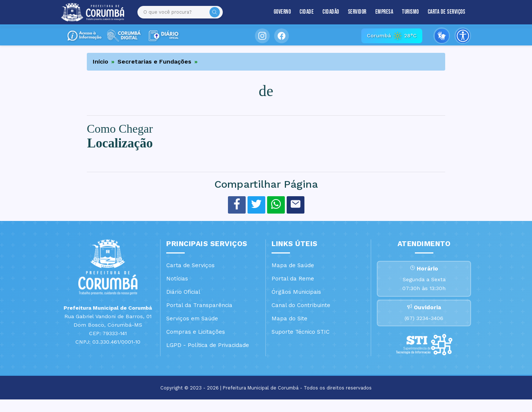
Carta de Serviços (447, 12)
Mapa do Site (289, 319)
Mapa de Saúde (293, 265)
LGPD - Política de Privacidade (208, 345)
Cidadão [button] (331, 12)
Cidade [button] (307, 12)
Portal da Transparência (199, 305)
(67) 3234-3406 (424, 328)
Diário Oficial (183, 292)
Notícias (177, 279)
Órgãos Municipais (296, 292)
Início (100, 62)
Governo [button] (282, 12)
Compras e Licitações (196, 332)
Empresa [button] (384, 12)
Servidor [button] (357, 12)
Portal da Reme (293, 279)
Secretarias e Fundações (154, 62)
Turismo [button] (410, 12)
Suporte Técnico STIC (301, 332)
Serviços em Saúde (192, 319)
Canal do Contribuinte (301, 305)
